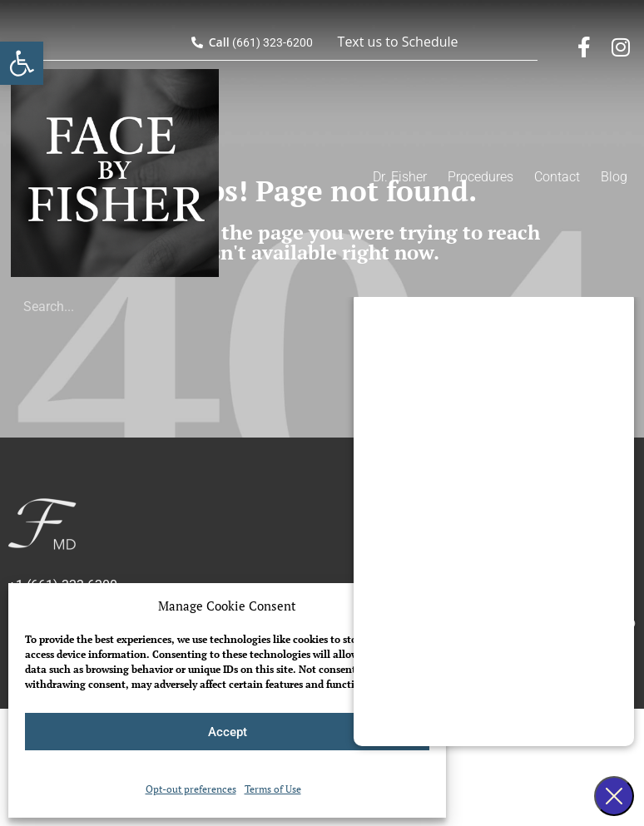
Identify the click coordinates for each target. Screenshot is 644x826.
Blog (614, 177)
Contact (557, 177)
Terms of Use (273, 789)
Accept (228, 732)
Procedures (481, 177)
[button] (22, 63)
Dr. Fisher (400, 177)
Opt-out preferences (191, 789)
